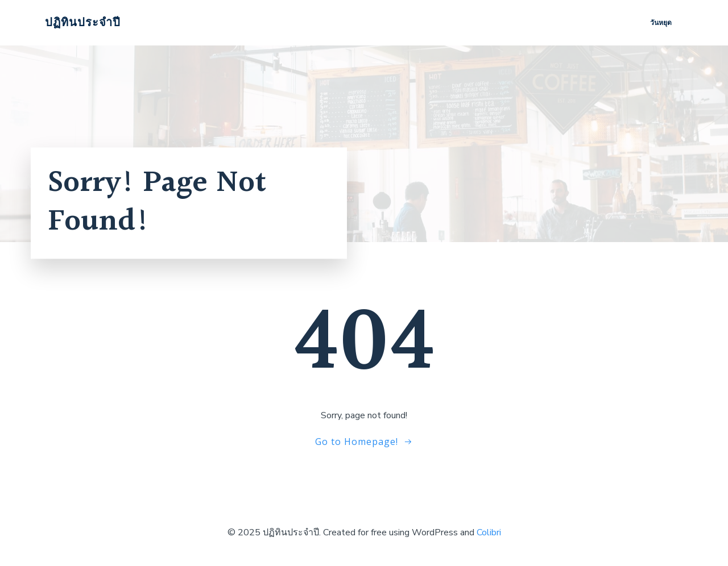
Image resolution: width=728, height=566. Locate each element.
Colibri (489, 532)
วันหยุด (661, 23)
